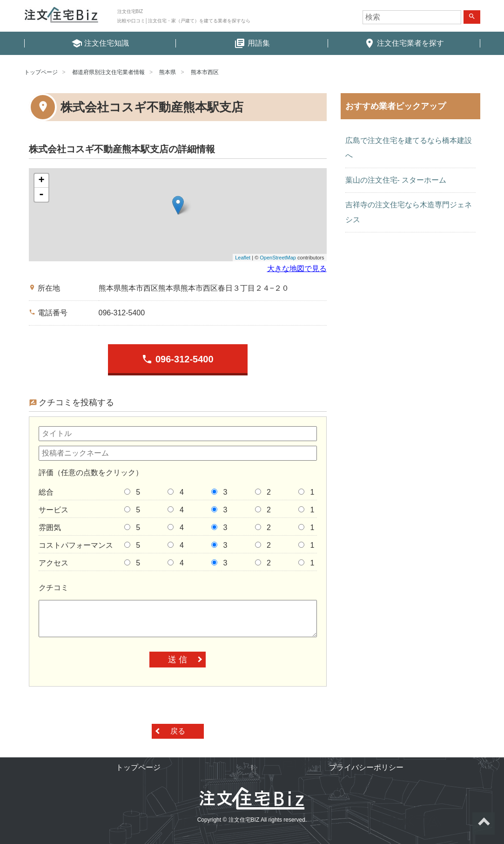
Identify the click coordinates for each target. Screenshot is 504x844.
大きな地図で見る (297, 269)
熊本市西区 (205, 72)
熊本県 (168, 72)
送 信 (178, 660)
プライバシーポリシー (366, 767)
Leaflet (243, 258)
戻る (178, 731)
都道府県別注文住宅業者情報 (108, 72)
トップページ (41, 72)
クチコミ (54, 588)
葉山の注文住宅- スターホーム (396, 180)
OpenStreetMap (278, 258)
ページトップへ (484, 824)
